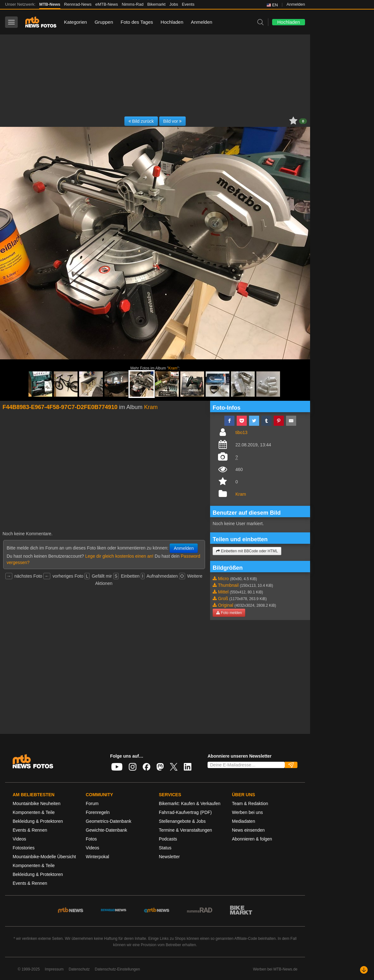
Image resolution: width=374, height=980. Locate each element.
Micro (223, 579)
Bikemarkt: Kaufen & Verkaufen (190, 803)
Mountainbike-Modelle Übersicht (44, 857)
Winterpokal (97, 857)
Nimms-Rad (133, 4)
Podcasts (168, 839)
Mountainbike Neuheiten (37, 803)
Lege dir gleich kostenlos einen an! (119, 556)
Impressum (54, 969)
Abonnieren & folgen (252, 839)
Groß (223, 599)
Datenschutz (79, 969)
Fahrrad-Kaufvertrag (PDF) (185, 812)
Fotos (91, 839)
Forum (92, 803)
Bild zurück (141, 121)
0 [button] (303, 121)
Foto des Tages (137, 22)
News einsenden (248, 830)
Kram (173, 368)
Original (226, 605)
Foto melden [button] (229, 613)
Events (188, 4)
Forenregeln (98, 812)
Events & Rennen (30, 830)
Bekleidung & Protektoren (38, 821)
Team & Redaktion (250, 803)
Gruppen (104, 22)
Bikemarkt (156, 4)
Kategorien (75, 22)
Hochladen (172, 22)
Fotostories (24, 848)
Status (165, 848)
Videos (19, 839)
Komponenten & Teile (34, 812)
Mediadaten (243, 821)
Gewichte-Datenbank (106, 830)
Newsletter (169, 857)
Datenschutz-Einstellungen (118, 969)
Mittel (223, 592)
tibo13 (241, 432)
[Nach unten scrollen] (364, 970)
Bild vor (173, 121)
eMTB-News (107, 4)
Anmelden (296, 4)
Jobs (174, 4)
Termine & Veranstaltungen (185, 830)
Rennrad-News (78, 4)
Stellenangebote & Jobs (182, 821)
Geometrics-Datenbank (109, 821)
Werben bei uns (247, 812)
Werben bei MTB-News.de (275, 969)
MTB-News (50, 4)
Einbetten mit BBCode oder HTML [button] (247, 551)
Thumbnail (228, 585)
